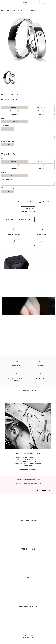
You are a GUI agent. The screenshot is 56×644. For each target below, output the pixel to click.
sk (51, 4)
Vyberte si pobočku (28, 470)
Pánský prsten (10, 154)
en (44, 4)
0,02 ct (8, 129)
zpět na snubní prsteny (28, 390)
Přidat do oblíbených (30, 10)
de (47, 4)
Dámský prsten (11, 100)
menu (2, 3)
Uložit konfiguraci (29, 209)
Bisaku (3, 10)
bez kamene (14, 176)
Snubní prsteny (11, 10)
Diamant (14, 122)
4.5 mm (8, 144)
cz (41, 4)
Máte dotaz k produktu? (28, 206)
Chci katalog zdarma (42, 490)
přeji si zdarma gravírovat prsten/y (19, 220)
